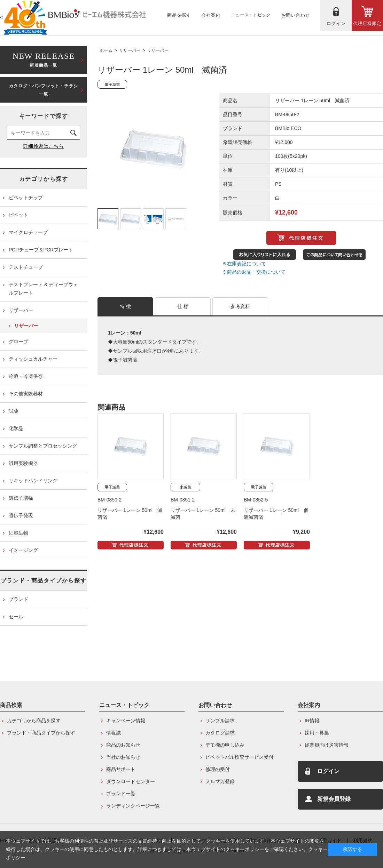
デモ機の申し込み (225, 745)
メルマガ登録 (220, 781)
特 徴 (126, 306)
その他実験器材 (26, 394)
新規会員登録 (334, 799)
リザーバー (130, 50)
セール (16, 617)
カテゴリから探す (44, 179)
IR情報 (312, 721)
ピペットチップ (26, 198)
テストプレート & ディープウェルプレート (43, 289)
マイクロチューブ (28, 232)
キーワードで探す (44, 116)
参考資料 (240, 306)
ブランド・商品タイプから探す (44, 581)
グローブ (18, 341)
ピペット (18, 215)
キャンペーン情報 (126, 721)
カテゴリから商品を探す (34, 721)
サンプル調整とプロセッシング (43, 446)
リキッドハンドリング (33, 481)
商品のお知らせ (123, 745)
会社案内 (309, 705)
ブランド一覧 (121, 794)
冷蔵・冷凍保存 (26, 376)
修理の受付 (218, 769)
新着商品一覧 (44, 59)
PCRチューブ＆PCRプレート (41, 250)
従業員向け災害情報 (327, 745)
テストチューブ (26, 267)
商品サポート (121, 769)
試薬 (14, 411)
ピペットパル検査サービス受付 (240, 757)
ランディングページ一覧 (133, 806)
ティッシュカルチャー (33, 359)
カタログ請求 (220, 733)
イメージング (23, 550)
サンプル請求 (220, 721)
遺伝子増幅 (21, 498)
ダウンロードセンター (131, 781)
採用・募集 (317, 733)
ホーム (106, 50)
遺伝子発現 (21, 515)
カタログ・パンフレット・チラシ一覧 (44, 90)
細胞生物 (18, 533)
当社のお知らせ (123, 757)
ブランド (18, 599)
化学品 (16, 428)
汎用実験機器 (23, 463)
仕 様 (183, 306)
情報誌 (114, 733)
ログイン (328, 771)
